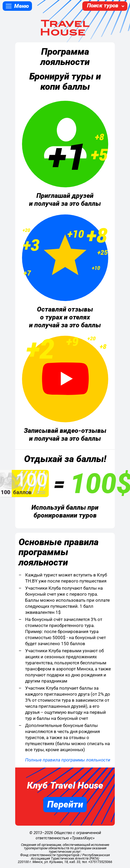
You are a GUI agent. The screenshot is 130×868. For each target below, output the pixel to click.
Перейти (65, 804)
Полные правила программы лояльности (68, 760)
